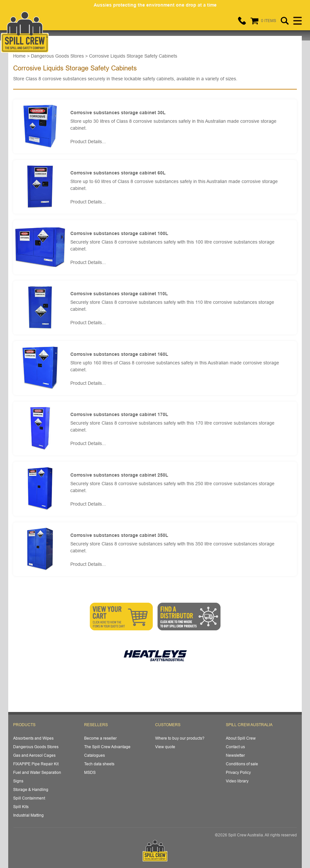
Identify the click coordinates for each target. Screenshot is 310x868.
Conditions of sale (242, 764)
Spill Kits (21, 807)
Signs (18, 781)
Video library (237, 781)
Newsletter (235, 755)
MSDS (90, 772)
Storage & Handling (31, 789)
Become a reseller (100, 738)
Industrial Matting (28, 815)
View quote (165, 747)
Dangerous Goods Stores (36, 747)
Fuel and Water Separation (37, 772)
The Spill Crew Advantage (107, 747)
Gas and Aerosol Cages (34, 755)
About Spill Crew (241, 738)
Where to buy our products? (180, 738)
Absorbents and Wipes (33, 738)
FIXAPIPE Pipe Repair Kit (36, 764)
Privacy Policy (238, 772)
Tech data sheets (99, 764)
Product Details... (88, 142)
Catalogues (95, 755)
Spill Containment (29, 798)
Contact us (235, 747)
